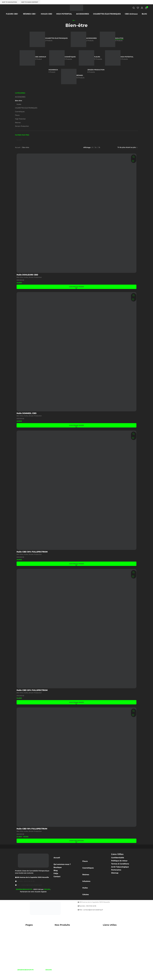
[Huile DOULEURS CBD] (76, 219)
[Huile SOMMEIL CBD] (76, 358)
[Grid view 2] (105, 153)
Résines (18, 128)
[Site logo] (76, 11)
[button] (76, 293)
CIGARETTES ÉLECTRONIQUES (26, 114)
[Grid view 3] (109, 153)
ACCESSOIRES (20, 103)
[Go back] (74, 26)
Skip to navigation (9, 2)
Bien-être (19, 106)
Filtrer (19, 146)
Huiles (19, 110)
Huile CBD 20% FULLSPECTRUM (32, 696)
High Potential (20, 125)
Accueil (18, 153)
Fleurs (17, 121)
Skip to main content (30, 2)
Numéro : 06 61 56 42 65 (26, 887)
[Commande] (128, 153)
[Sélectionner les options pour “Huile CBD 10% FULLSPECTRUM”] (76, 847)
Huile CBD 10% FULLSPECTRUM (32, 835)
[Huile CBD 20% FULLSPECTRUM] (76, 634)
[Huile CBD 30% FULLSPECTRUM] (76, 496)
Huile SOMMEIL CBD (27, 419)
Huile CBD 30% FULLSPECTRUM (32, 558)
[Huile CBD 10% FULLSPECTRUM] (76, 773)
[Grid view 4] (113, 153)
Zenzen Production (22, 132)
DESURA (47, 895)
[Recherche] (134, 11)
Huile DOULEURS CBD (27, 281)
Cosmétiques (20, 117)
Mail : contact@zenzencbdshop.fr (29, 891)
